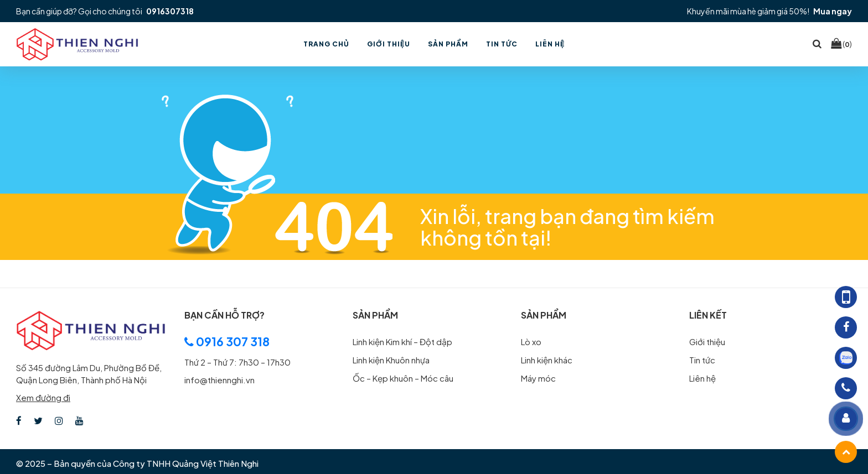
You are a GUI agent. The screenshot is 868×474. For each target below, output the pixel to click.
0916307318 (170, 11)
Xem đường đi (43, 397)
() (841, 44)
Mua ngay (833, 11)
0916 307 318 (227, 342)
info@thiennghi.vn (219, 380)
